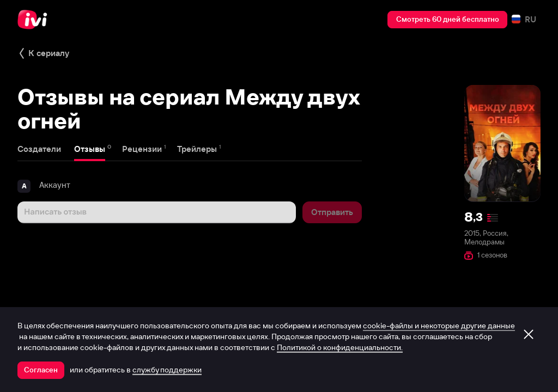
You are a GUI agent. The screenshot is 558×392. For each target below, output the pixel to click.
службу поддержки (167, 370)
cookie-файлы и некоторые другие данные (439, 326)
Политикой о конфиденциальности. (340, 347)
